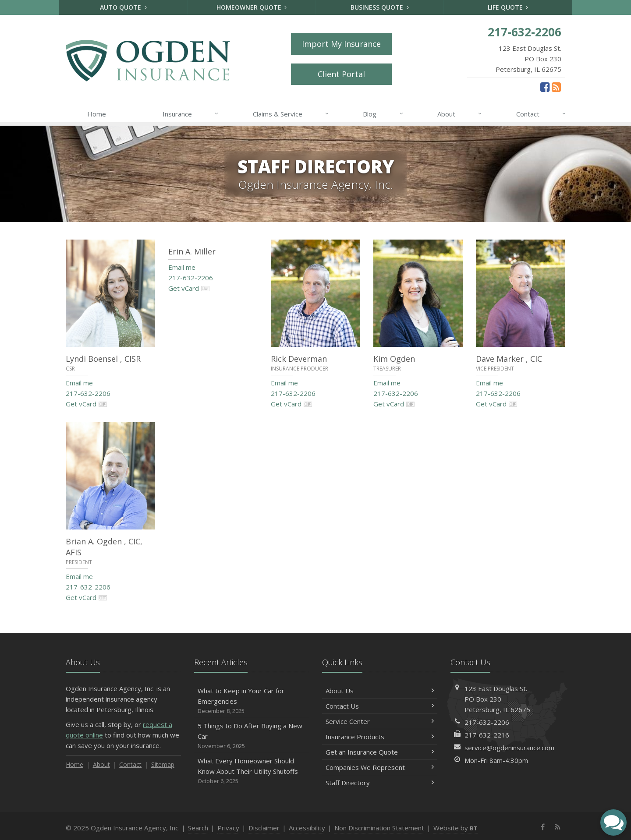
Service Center (380, 721)
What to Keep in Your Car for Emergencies (252, 701)
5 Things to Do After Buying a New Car (252, 736)
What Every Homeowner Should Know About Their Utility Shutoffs (252, 771)
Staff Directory (380, 783)
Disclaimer (264, 828)
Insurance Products (380, 737)
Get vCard (87, 404)
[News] (556, 87)
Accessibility (307, 828)
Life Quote (508, 7)
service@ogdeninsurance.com (509, 748)
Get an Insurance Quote (380, 752)
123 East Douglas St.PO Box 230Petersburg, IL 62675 (497, 699)
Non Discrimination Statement (379, 828)
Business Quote (380, 7)
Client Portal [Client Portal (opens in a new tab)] (341, 74)
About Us (380, 691)
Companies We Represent (380, 767)
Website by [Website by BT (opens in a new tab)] (456, 828)
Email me (79, 383)
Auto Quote (123, 7)
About (460, 114)
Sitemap (163, 764)
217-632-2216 (487, 735)
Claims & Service (291, 114)
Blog (383, 114)
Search (198, 828)
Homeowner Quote (252, 7)
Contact (541, 114)
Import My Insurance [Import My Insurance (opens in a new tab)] (341, 44)
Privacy (228, 828)
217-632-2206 (88, 393)
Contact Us (380, 706)
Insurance (191, 114)
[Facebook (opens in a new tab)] (545, 87)
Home (97, 114)
